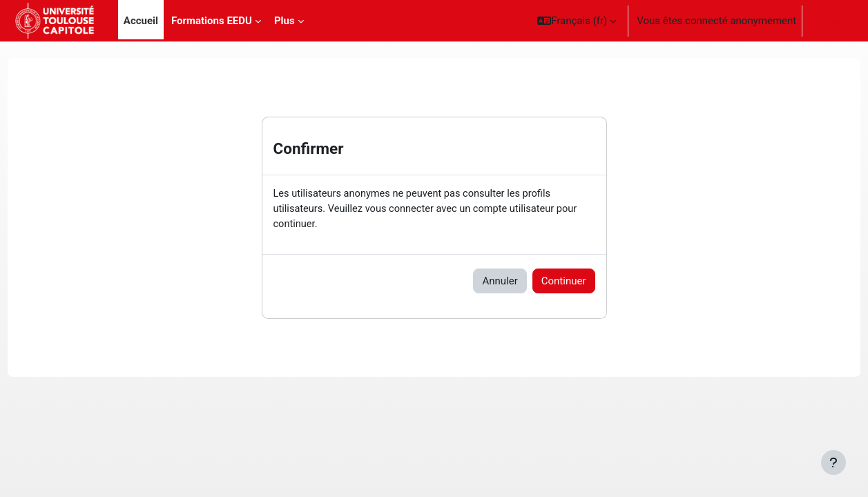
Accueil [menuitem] (141, 21)
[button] (577, 21)
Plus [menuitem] (284, 21)
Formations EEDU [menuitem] (212, 21)
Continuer (564, 282)
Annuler (500, 282)
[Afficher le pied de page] (833, 462)
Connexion (832, 21)
